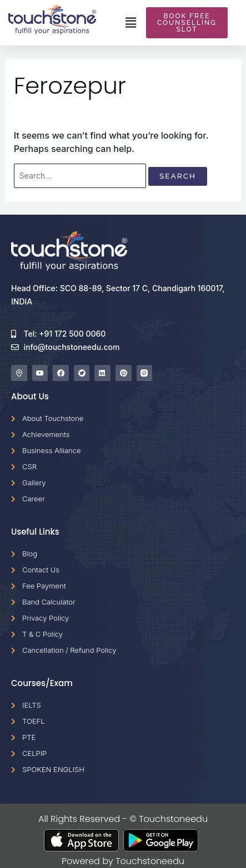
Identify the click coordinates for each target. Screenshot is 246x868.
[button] (131, 23)
